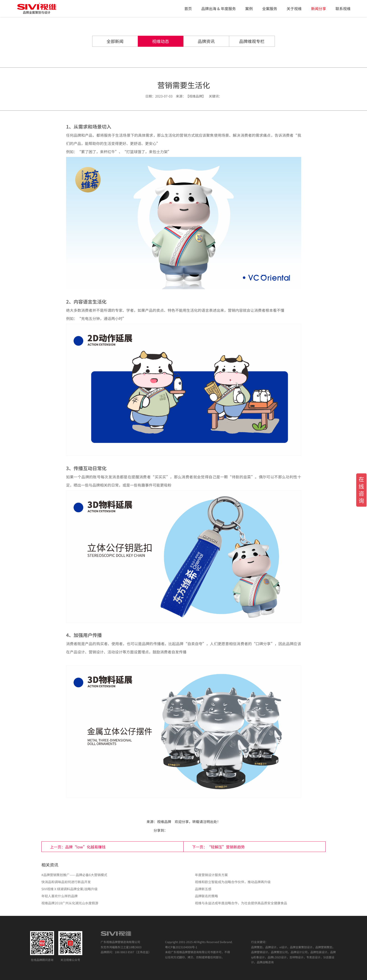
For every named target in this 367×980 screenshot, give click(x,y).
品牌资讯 (206, 41)
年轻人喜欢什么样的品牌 (59, 896)
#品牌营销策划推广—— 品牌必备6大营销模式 (74, 875)
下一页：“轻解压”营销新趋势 (218, 847)
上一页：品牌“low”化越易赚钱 (78, 847)
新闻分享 (319, 8)
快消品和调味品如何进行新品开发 (66, 882)
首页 (188, 8)
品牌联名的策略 (206, 896)
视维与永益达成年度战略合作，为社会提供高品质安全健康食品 (241, 903)
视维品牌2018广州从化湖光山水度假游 (70, 903)
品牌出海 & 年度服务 (219, 8)
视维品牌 (164, 822)
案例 (249, 8)
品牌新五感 (203, 889)
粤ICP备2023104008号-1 (181, 947)
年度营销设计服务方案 (211, 875)
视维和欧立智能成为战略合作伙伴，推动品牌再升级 (233, 882)
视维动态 (161, 41)
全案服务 (270, 8)
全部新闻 (115, 41)
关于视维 (294, 8)
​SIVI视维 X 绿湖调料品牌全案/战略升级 (69, 889)
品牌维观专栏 (252, 41)
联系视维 (343, 8)
